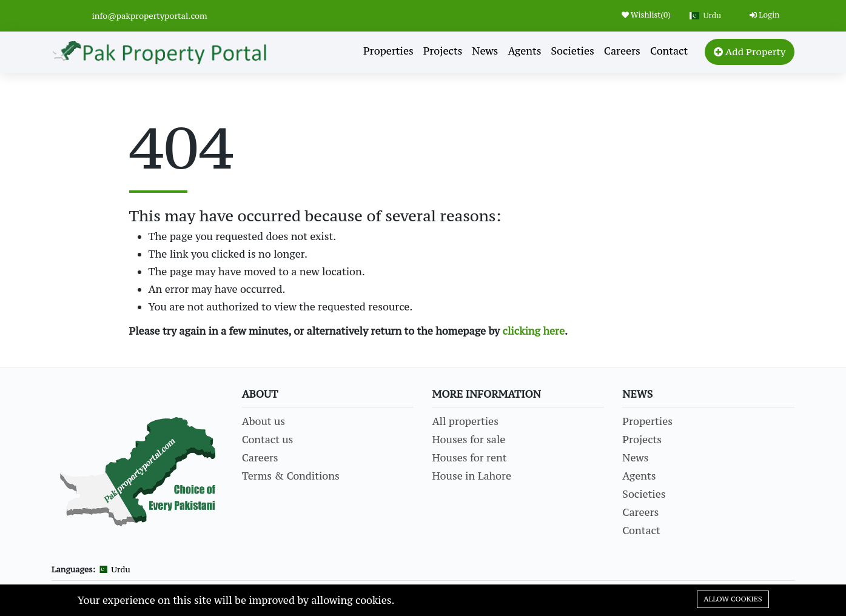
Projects (443, 51)
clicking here (534, 331)
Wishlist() (646, 15)
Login (764, 15)
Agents (524, 51)
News (485, 51)
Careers (622, 51)
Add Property (750, 52)
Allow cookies (733, 599)
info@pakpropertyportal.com (149, 16)
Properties (388, 51)
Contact (669, 51)
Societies (573, 51)
